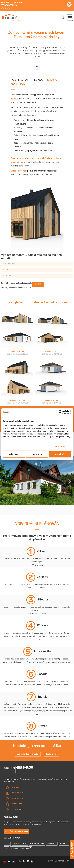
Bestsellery (17, 799)
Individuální (17, 804)
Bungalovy (17, 788)
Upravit (37, 454)
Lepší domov (17, 810)
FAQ (6, 848)
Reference (64, 844)
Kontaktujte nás (37, 844)
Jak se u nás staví (20, 844)
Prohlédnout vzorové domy (16, 832)
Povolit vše (60, 454)
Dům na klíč (52, 844)
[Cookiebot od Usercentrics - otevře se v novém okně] (60, 412)
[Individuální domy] (11, 18)
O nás (7, 844)
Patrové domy (18, 793)
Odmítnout (14, 454)
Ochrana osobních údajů (21, 848)
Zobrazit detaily (60, 446)
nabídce (14, 99)
